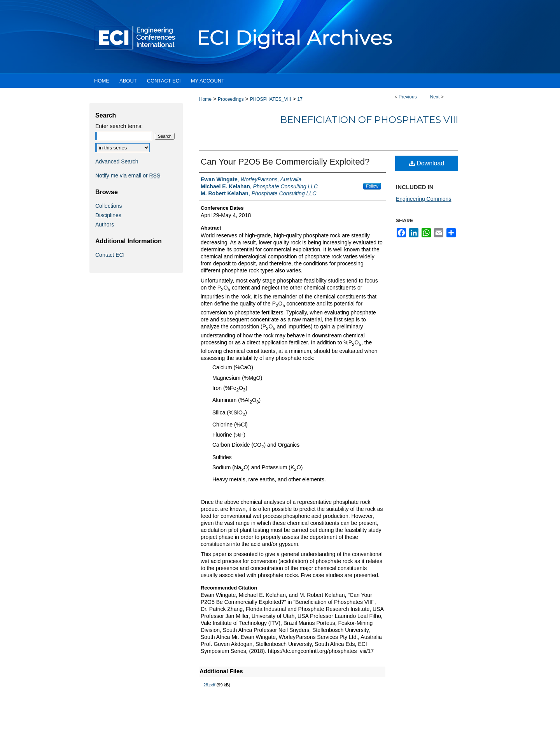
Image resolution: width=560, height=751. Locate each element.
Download (427, 163)
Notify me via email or (128, 175)
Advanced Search (117, 161)
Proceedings (231, 99)
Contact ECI (110, 255)
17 (300, 99)
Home (205, 99)
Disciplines (108, 215)
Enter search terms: (119, 126)
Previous (408, 97)
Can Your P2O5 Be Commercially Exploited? (285, 162)
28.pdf (209, 685)
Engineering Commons (423, 199)
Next (435, 97)
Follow (372, 186)
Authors (105, 225)
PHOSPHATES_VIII (271, 99)
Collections (108, 206)
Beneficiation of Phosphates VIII (369, 120)
